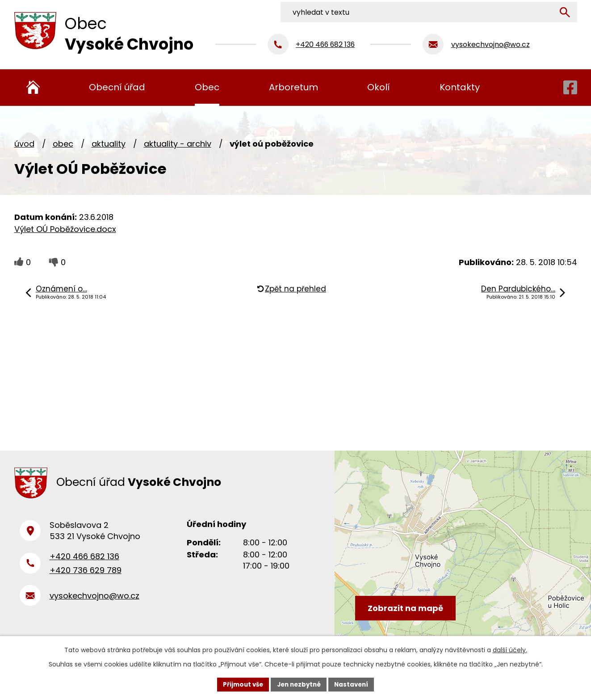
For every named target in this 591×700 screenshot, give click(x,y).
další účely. (510, 649)
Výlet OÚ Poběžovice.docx (65, 229)
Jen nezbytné (299, 684)
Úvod (24, 144)
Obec (63, 144)
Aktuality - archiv (178, 144)
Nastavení (355, 684)
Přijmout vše (240, 684)
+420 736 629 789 (86, 575)
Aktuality (109, 144)
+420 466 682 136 (84, 561)
